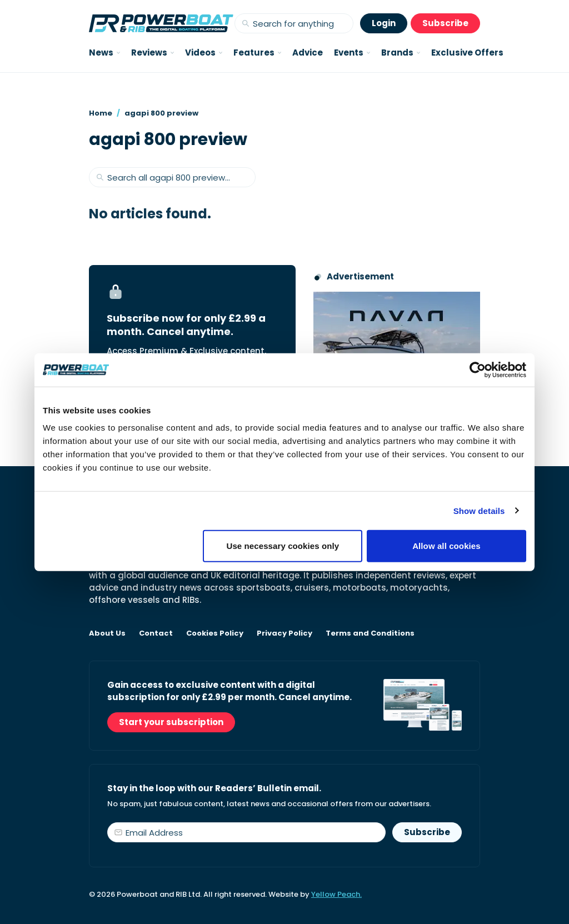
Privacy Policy (284, 633)
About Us (107, 633)
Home (101, 113)
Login (384, 23)
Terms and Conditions (370, 633)
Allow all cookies (446, 546)
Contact (156, 633)
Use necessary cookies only (283, 546)
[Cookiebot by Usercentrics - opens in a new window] (478, 369)
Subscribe (445, 23)
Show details (479, 510)
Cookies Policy (215, 633)
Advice (308, 53)
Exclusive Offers (467, 53)
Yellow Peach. (336, 894)
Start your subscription (171, 722)
